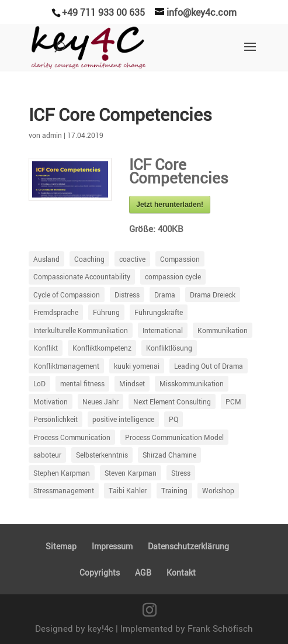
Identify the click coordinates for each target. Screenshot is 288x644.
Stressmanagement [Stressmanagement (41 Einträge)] (64, 490)
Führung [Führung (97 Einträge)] (106, 312)
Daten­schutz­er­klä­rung (188, 546)
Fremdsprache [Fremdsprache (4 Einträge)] (56, 312)
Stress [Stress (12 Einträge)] (181, 473)
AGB (143, 572)
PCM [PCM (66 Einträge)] (233, 401)
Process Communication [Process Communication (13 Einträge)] (72, 437)
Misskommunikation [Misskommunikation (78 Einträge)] (192, 383)
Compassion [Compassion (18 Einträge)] (180, 259)
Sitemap (61, 546)
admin (52, 135)
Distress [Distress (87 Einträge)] (127, 295)
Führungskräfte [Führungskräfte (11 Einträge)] (159, 312)
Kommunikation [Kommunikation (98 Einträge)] (223, 330)
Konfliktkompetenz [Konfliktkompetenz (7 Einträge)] (102, 348)
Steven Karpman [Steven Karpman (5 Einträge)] (131, 473)
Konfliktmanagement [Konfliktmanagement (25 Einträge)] (66, 366)
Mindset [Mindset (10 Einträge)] (132, 383)
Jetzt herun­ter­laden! (170, 205)
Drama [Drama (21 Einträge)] (165, 295)
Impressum (112, 546)
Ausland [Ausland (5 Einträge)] (46, 259)
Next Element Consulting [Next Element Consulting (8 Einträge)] (172, 401)
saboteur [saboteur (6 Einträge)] (47, 455)
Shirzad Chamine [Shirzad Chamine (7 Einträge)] (169, 455)
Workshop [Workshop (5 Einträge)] (218, 490)
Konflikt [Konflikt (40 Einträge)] (46, 348)
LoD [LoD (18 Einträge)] (39, 383)
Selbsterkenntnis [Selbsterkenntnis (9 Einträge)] (102, 455)
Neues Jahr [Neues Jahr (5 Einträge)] (100, 401)
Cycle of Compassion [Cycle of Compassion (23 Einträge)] (67, 295)
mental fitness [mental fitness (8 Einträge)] (82, 383)
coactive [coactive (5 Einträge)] (132, 259)
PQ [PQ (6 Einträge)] (174, 419)
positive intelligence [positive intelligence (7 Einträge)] (123, 419)
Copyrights (100, 572)
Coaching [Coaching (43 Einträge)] (89, 259)
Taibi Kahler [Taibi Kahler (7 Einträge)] (128, 490)
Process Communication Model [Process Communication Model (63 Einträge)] (174, 437)
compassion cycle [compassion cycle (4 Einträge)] (173, 276)
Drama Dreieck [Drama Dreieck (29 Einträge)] (213, 295)
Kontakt (181, 572)
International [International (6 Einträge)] (163, 330)
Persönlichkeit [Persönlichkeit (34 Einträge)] (55, 419)
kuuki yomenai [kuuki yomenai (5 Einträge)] (137, 366)
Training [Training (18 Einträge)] (174, 490)
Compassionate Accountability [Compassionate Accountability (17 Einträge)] (82, 276)
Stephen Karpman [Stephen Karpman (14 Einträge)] (62, 473)
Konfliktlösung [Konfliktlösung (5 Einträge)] (169, 348)
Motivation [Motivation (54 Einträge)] (51, 401)
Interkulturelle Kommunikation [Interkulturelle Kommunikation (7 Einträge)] (81, 330)
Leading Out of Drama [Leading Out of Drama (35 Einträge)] (209, 366)
